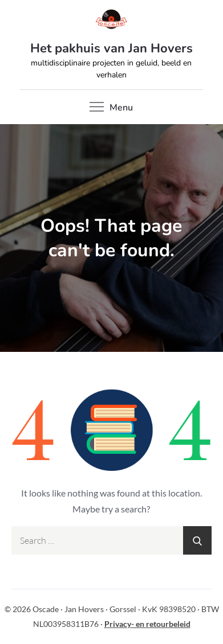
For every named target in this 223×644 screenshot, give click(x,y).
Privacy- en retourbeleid (147, 624)
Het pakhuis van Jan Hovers (112, 48)
